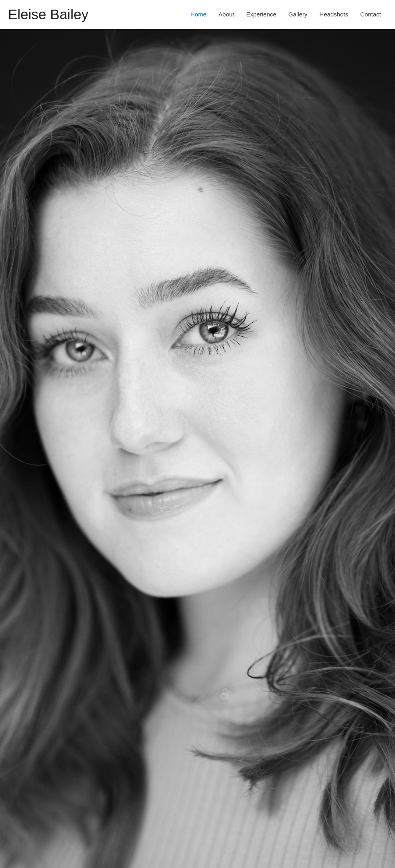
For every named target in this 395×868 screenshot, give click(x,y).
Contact (371, 14)
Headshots (334, 14)
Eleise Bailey (48, 14)
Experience (261, 14)
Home (199, 14)
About (226, 14)
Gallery (298, 14)
